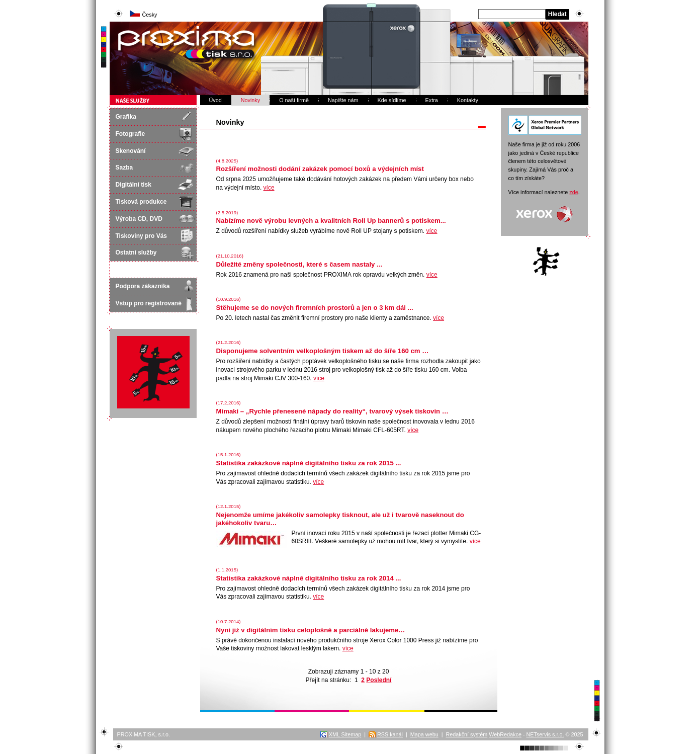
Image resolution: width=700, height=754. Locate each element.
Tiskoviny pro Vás (142, 236)
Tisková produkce (141, 202)
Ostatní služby (136, 253)
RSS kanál (390, 734)
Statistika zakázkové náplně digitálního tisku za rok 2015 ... (309, 463)
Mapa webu (424, 734)
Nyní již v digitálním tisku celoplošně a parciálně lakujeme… (311, 630)
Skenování (131, 151)
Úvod (215, 100)
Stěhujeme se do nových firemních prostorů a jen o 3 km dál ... (315, 308)
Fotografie (130, 134)
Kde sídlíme (392, 100)
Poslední (379, 680)
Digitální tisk (134, 185)
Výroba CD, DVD (139, 219)
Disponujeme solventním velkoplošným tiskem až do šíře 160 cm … (323, 351)
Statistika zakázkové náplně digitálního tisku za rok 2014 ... (309, 578)
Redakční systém (466, 734)
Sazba (124, 167)
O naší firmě (294, 100)
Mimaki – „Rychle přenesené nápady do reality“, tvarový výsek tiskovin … (333, 411)
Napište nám (343, 100)
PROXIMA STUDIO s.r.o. (151, 26)
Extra (432, 100)
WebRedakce (505, 734)
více (269, 188)
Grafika (126, 117)
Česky (150, 15)
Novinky (250, 100)
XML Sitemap (345, 734)
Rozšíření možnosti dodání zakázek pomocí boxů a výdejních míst (320, 169)
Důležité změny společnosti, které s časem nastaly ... (299, 264)
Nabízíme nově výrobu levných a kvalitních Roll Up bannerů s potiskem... (331, 221)
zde (574, 192)
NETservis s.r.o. (545, 734)
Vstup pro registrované (149, 303)
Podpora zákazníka (143, 286)
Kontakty (468, 100)
